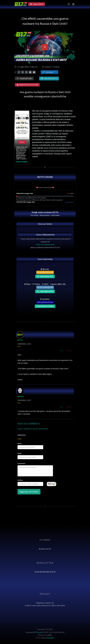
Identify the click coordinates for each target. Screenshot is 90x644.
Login (20, 429)
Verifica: (20, 480)
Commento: (21, 463)
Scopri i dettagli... (22, 162)
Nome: (20, 443)
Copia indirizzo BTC (45, 276)
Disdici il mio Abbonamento (45, 245)
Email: (20, 453)
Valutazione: (21, 435)
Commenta (49, 72)
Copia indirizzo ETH (45, 291)
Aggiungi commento (29, 492)
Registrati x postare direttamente (36, 429)
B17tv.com (38, 632)
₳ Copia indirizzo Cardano (45, 306)
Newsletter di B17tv (49, 78)
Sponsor (22, 142)
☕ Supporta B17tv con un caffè (27, 85)
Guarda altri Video (24, 78)
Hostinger (50, 638)
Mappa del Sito (45, 549)
